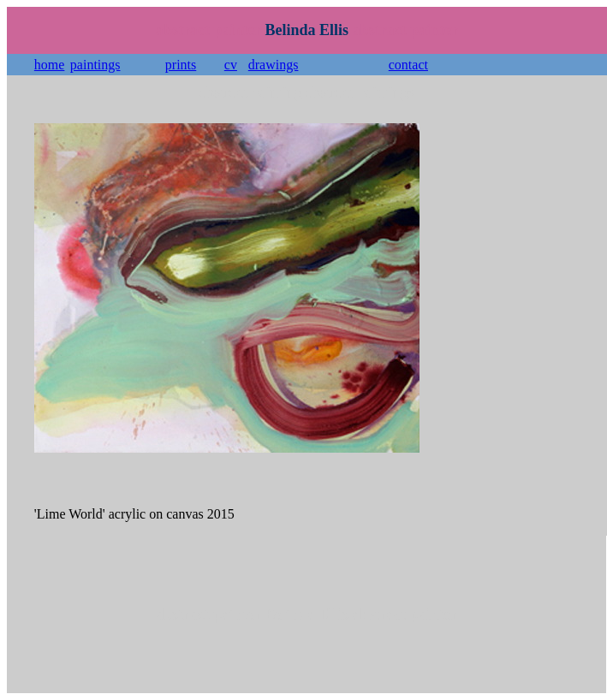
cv (231, 65)
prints (181, 65)
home (50, 65)
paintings (95, 65)
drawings (274, 65)
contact (408, 65)
